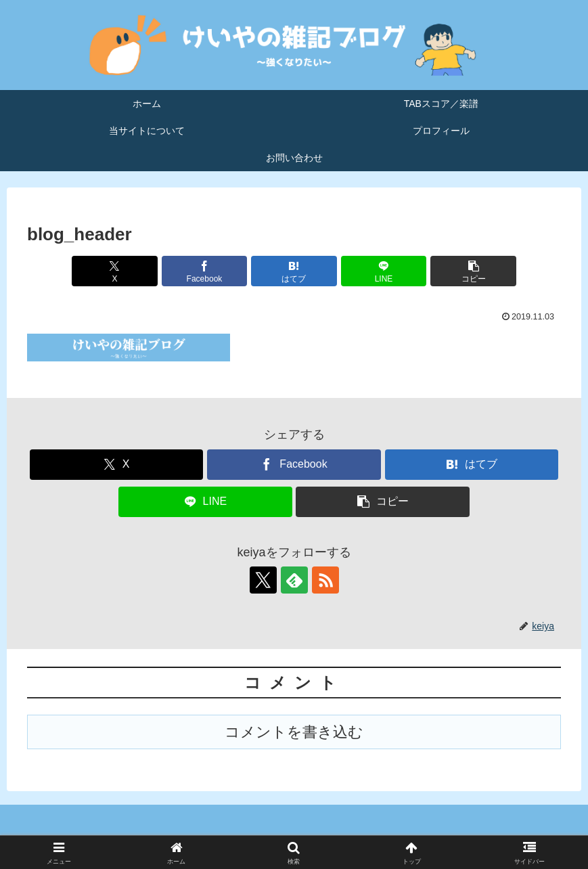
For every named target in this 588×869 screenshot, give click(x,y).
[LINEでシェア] (384, 271)
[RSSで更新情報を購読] (325, 580)
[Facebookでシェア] (204, 271)
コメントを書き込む (294, 732)
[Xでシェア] (114, 271)
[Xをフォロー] (263, 580)
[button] (473, 271)
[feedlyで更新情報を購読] (294, 580)
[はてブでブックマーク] (294, 271)
